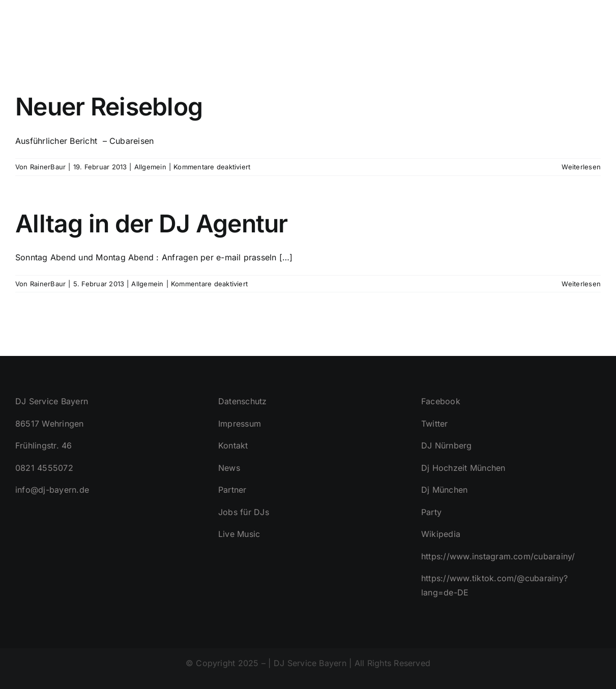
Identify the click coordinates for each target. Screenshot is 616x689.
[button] (584, 25)
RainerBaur (48, 167)
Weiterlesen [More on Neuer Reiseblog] (581, 167)
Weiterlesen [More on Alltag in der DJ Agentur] (581, 284)
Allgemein (150, 167)
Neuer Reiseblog (109, 107)
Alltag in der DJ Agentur (152, 223)
